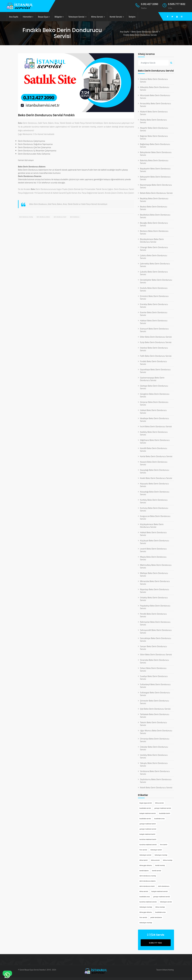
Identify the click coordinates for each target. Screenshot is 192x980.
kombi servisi (157, 871)
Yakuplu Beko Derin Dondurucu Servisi (154, 764)
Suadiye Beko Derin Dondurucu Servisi (154, 678)
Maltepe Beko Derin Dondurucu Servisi (154, 574)
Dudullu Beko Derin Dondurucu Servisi (154, 289)
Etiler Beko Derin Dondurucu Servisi (156, 337)
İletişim (132, 17)
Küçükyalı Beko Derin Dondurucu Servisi (155, 542)
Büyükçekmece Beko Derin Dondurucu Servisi (152, 240)
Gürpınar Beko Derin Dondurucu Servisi (154, 403)
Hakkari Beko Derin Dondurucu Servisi (154, 322)
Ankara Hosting (168, 970)
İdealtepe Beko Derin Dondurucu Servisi (154, 420)
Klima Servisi (98, 17)
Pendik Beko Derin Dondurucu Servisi (153, 615)
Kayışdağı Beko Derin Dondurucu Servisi (155, 471)
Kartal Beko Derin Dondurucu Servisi (156, 456)
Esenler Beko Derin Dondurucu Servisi (154, 314)
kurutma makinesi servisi (148, 845)
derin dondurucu (75, 217)
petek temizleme (156, 917)
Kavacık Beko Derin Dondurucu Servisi (154, 463)
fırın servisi (143, 850)
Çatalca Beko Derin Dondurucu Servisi (154, 257)
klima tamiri (144, 860)
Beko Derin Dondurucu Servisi (145, 32)
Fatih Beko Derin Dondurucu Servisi (156, 356)
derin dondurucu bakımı (43, 217)
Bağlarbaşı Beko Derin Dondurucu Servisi (155, 145)
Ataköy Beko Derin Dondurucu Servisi (153, 121)
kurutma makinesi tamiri (148, 839)
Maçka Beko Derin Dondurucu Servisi (153, 558)
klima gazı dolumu (146, 865)
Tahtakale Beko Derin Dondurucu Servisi (155, 716)
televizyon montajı (161, 855)
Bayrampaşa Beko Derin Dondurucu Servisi (156, 186)
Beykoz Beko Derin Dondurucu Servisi (154, 208)
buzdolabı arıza (159, 818)
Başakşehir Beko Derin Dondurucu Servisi (155, 170)
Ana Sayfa (14, 17)
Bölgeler (59, 17)
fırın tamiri (164, 845)
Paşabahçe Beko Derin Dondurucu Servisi (155, 607)
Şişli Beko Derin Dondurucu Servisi (155, 709)
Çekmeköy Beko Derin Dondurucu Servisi (155, 265)
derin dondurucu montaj (26, 217)
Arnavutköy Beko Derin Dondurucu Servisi (155, 105)
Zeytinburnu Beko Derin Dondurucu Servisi (156, 781)
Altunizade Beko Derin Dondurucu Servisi (155, 97)
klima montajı (168, 860)
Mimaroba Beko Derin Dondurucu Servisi (155, 583)
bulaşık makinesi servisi (148, 813)
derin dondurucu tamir (60, 217)
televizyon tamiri (156, 850)
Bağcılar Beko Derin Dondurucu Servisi (154, 137)
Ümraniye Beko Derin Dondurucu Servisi (155, 740)
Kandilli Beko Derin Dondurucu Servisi (154, 450)
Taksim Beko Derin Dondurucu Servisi (153, 724)
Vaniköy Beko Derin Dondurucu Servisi (154, 756)
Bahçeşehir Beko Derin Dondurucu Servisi (155, 178)
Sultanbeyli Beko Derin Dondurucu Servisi (155, 686)
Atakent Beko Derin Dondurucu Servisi (154, 113)
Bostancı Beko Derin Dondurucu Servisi (154, 232)
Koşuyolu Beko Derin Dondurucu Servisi (154, 485)
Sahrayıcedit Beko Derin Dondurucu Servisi (156, 631)
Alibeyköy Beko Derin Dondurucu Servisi (155, 88)
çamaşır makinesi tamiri (148, 824)
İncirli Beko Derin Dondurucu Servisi (156, 426)
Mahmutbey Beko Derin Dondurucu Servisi (156, 566)
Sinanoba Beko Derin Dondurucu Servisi (154, 661)
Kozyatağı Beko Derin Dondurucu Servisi (155, 493)
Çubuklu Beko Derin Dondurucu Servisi (154, 273)
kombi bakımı (144, 871)
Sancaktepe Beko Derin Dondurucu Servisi (155, 640)
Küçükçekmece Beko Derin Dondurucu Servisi (152, 526)
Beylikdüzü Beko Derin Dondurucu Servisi (155, 216)
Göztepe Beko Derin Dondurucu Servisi (154, 387)
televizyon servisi (145, 855)
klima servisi (159, 803)
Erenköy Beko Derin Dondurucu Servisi (154, 306)
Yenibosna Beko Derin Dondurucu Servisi (155, 773)
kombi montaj (160, 865)
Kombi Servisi (117, 17)
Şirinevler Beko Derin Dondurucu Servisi (154, 702)
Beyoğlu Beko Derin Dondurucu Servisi (154, 224)
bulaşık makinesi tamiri (147, 834)
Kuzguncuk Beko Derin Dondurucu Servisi (155, 517)
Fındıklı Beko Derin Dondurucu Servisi (153, 363)
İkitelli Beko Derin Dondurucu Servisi (156, 787)
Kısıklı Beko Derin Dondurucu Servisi (156, 478)
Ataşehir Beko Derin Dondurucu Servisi (154, 129)
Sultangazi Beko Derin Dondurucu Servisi (155, 694)
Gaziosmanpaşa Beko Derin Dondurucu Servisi (152, 379)
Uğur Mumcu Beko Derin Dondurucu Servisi (156, 732)
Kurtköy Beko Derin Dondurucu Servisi (154, 501)
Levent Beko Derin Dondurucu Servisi (153, 550)
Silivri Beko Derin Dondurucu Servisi (156, 654)
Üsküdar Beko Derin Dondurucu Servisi (154, 748)
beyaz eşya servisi (146, 803)
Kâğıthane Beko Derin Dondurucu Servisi (155, 441)
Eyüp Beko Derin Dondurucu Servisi (156, 342)
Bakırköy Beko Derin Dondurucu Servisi (154, 162)
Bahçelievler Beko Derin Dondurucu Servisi (156, 154)
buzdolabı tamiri (165, 813)
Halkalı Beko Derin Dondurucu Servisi (153, 411)
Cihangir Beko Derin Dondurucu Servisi (154, 249)
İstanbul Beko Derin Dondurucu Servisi (154, 80)
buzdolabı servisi (145, 808)
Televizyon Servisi (77, 17)
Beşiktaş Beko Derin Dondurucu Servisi (154, 200)
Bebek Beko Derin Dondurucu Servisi (156, 193)
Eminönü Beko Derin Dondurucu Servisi (154, 297)
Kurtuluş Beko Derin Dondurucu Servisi (154, 509)
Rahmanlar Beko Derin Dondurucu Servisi (155, 623)
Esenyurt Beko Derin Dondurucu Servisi (154, 330)
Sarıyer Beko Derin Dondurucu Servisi (153, 648)
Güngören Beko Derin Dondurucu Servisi (155, 395)
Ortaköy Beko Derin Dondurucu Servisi (154, 599)
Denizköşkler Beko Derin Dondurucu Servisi (156, 281)
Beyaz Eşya (44, 17)
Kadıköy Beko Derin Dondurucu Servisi (154, 433)
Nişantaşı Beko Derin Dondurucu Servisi (154, 591)
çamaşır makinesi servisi (163, 808)
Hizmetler (28, 17)
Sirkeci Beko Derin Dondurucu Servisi (153, 669)
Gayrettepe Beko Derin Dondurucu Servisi (155, 371)
